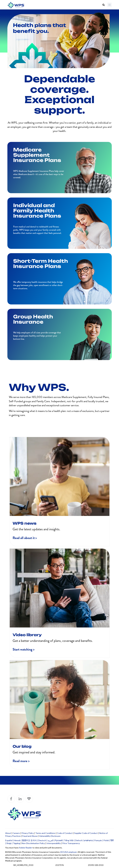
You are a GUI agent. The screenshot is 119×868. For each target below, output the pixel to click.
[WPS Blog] (29, 799)
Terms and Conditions (45, 833)
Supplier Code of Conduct (86, 833)
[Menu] (110, 5)
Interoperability (54, 843)
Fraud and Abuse (30, 836)
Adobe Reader (26, 848)
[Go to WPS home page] (16, 5)
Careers (16, 833)
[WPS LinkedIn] (20, 799)
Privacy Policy (28, 833)
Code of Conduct (65, 833)
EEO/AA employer (69, 852)
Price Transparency (71, 843)
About (8, 833)
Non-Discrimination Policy (33, 843)
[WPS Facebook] (11, 799)
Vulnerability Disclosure (50, 836)
